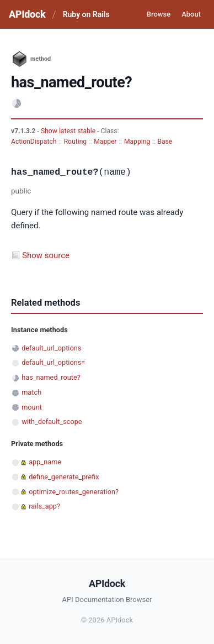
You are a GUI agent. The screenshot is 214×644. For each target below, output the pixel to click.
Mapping (137, 142)
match (31, 392)
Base (165, 142)
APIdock (27, 14)
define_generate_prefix (64, 477)
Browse (159, 14)
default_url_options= (53, 362)
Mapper (105, 142)
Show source (46, 255)
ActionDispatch (34, 142)
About (191, 14)
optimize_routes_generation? (74, 492)
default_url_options (51, 348)
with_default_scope (52, 422)
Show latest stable (69, 131)
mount (32, 407)
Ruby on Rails (86, 14)
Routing (76, 142)
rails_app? (44, 506)
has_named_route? (51, 377)
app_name (45, 462)
